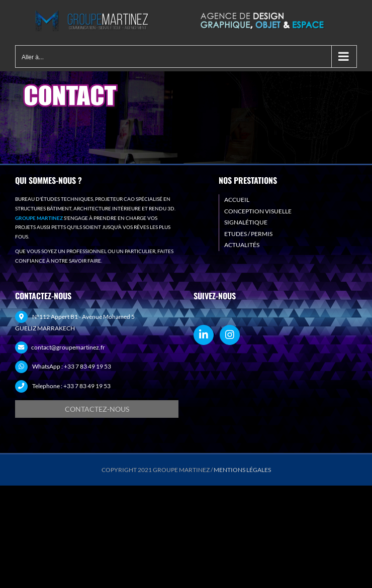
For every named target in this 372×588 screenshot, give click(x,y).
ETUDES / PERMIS (248, 234)
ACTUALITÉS (242, 245)
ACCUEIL (237, 200)
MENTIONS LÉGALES (242, 470)
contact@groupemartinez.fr (68, 347)
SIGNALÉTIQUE (246, 222)
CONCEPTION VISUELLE (258, 211)
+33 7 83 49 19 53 (87, 366)
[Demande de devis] (97, 409)
